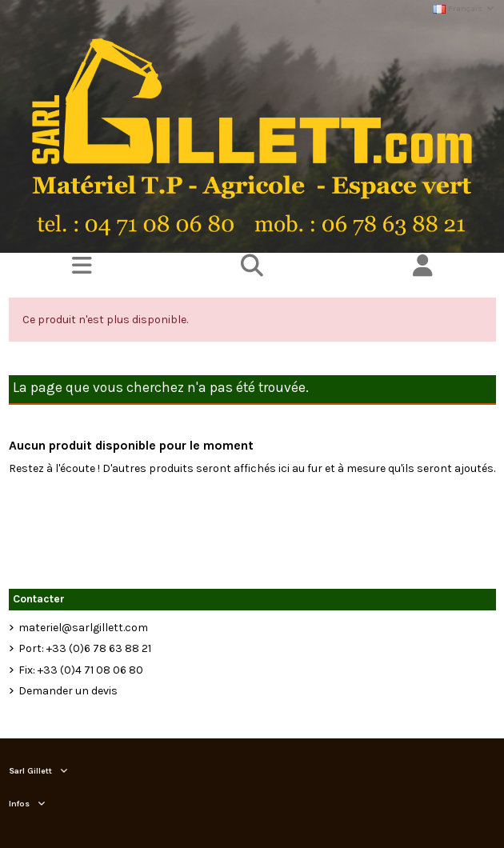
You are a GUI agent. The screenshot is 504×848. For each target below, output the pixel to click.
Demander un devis (68, 691)
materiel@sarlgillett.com (83, 628)
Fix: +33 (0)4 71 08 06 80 (81, 670)
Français (464, 8)
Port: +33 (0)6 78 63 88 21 (85, 648)
